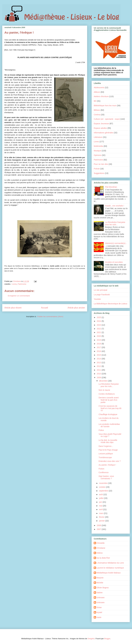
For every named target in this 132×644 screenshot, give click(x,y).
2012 (99, 366)
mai (101, 506)
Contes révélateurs (107, 394)
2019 (99, 340)
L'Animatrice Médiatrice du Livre (110, 563)
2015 (99, 355)
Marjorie (100, 578)
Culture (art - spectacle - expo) (107, 119)
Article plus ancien (76, 308)
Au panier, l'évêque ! (107, 465)
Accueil (45, 308)
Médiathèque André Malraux (109, 573)
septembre (104, 491)
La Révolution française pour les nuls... (115, 223)
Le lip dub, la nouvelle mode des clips (108, 441)
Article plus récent (13, 308)
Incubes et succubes (114, 262)
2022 (99, 329)
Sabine (100, 593)
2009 (99, 378)
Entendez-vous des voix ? (110, 461)
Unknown (101, 597)
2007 (99, 529)
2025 (99, 317)
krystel (99, 612)
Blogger (107, 639)
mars (101, 513)
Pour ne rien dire (101, 164)
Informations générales (104, 133)
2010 (99, 374)
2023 (99, 325)
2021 (99, 332)
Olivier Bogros (103, 588)
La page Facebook (102, 295)
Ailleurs (97, 92)
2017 (99, 347)
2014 (99, 359)
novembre (104, 483)
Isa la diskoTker (103, 558)
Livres (14, 284)
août (101, 494)
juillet (101, 498)
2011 (99, 370)
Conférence (104, 472)
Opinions (98, 155)
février (102, 517)
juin (101, 502)
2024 (99, 321)
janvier (102, 521)
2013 (99, 363)
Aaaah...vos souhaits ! (115, 206)
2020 (99, 336)
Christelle (101, 543)
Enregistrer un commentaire (19, 296)
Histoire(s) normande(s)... (116, 243)
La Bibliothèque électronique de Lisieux (111, 304)
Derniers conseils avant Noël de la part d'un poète (109, 400)
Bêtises (97, 110)
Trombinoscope (105, 457)
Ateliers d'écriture (101, 96)
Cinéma (97, 115)
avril (101, 509)
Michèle (100, 583)
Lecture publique (106, 454)
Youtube (97, 299)
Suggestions (99, 173)
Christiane (101, 548)
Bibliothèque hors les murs (105, 106)
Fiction (101, 469)
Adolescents (99, 87)
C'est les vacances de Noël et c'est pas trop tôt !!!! (110, 408)
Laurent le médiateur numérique (110, 568)
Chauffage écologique (108, 414)
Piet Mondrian (111, 187)
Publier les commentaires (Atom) (50, 316)
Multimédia (98, 146)
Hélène (100, 553)
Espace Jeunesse (101, 124)
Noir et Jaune (104, 390)
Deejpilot (91, 639)
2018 (99, 344)
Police (101, 430)
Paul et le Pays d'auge (108, 450)
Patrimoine (22, 284)
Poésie (97, 169)
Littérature (98, 137)
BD (95, 101)
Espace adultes (100, 128)
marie (99, 617)
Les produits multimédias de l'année (109, 425)
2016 (99, 351)
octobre (103, 487)
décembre (104, 381)
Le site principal (100, 290)
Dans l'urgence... (106, 446)
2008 (99, 525)
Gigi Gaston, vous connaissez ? (106, 477)
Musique (97, 151)
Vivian (99, 607)
